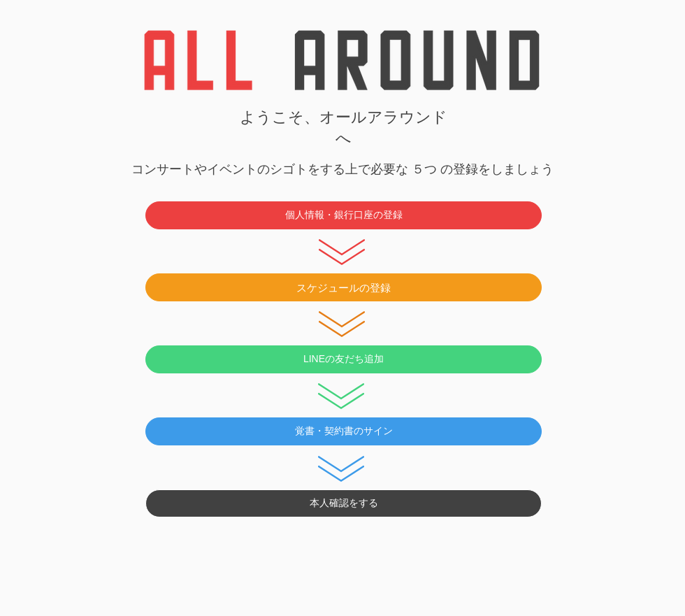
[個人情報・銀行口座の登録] (344, 215)
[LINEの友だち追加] (344, 359)
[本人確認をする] (344, 503)
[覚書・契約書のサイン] (344, 431)
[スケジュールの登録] (344, 287)
